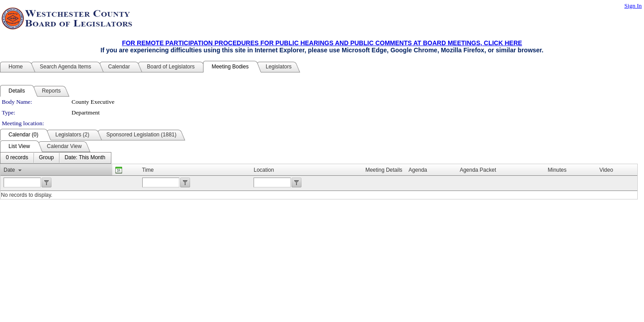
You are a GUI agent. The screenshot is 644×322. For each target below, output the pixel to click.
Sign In (633, 6)
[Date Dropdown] (85, 158)
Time (148, 170)
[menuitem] (17, 158)
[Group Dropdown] (46, 158)
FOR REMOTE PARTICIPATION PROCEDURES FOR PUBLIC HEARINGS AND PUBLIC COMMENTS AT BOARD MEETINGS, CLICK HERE (322, 43)
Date (9, 170)
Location (264, 170)
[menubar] (56, 158)
